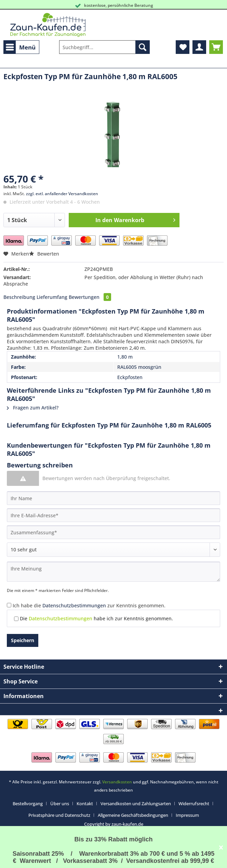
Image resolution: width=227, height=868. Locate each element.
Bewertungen (90, 297)
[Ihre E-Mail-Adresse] (113, 515)
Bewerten (44, 254)
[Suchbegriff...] (105, 47)
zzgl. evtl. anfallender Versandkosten (62, 194)
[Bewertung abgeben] (113, 550)
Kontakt (85, 804)
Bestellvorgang (28, 804)
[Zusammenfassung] (113, 532)
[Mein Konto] (199, 47)
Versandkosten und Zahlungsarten (136, 804)
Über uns (60, 804)
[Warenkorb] (216, 47)
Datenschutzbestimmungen (74, 605)
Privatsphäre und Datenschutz (59, 815)
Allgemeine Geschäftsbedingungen (133, 815)
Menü (21, 46)
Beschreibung (19, 297)
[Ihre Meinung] (113, 572)
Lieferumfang (52, 297)
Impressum (187, 815)
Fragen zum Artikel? (33, 408)
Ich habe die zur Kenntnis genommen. (89, 605)
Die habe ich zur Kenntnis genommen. (96, 618)
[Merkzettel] (183, 47)
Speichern (23, 640)
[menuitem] (21, 47)
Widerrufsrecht (194, 804)
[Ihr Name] (113, 498)
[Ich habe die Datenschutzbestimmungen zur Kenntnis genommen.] (9, 605)
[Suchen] (143, 47)
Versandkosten (117, 782)
